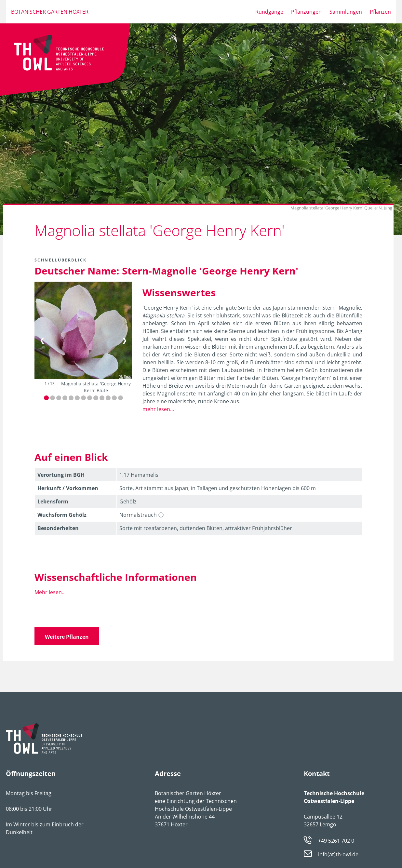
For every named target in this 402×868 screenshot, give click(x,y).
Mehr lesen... (50, 592)
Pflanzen (380, 12)
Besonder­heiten (58, 528)
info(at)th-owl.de (338, 854)
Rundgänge (269, 12)
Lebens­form (53, 501)
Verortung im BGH (61, 475)
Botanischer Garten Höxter (50, 12)
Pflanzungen (306, 12)
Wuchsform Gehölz (62, 515)
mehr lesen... (158, 409)
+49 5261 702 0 (336, 841)
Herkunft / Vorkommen (68, 488)
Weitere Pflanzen (67, 637)
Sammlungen (346, 12)
